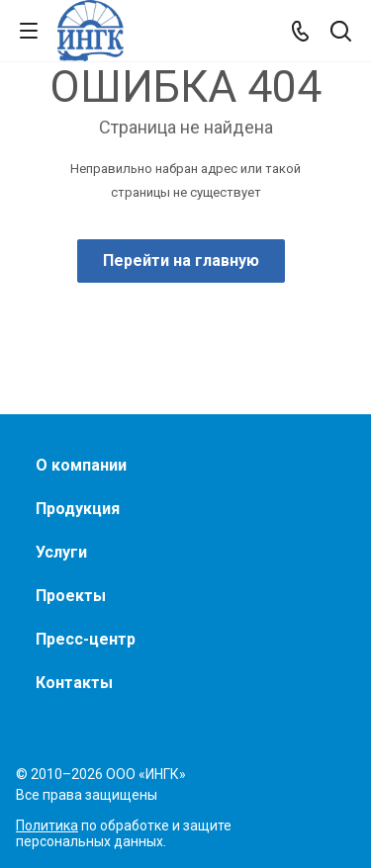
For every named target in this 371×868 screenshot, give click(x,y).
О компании (81, 465)
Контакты (74, 683)
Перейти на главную (181, 260)
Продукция (78, 509)
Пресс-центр (86, 639)
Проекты (71, 596)
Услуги (61, 552)
